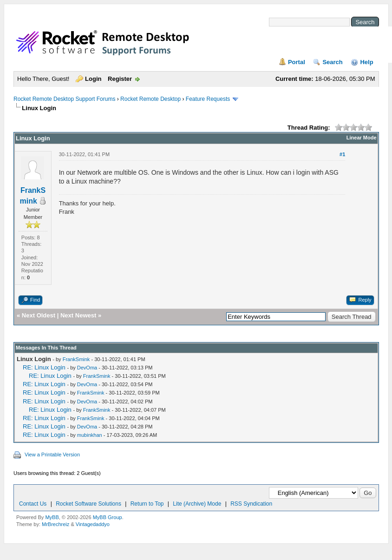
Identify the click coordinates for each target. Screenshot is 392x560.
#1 (342, 154)
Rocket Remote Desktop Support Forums (64, 99)
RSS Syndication (251, 504)
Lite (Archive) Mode (197, 504)
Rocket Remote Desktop (150, 99)
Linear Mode (362, 138)
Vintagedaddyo (93, 524)
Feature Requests (208, 99)
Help (366, 62)
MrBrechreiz (56, 524)
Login (93, 79)
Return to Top (147, 504)
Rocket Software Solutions (88, 504)
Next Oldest (39, 315)
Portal (297, 62)
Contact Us (33, 504)
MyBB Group (108, 517)
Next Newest (78, 315)
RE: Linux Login (44, 367)
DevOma (87, 368)
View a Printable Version (52, 455)
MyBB (52, 517)
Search (332, 62)
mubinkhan (90, 435)
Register (120, 79)
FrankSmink (76, 359)
